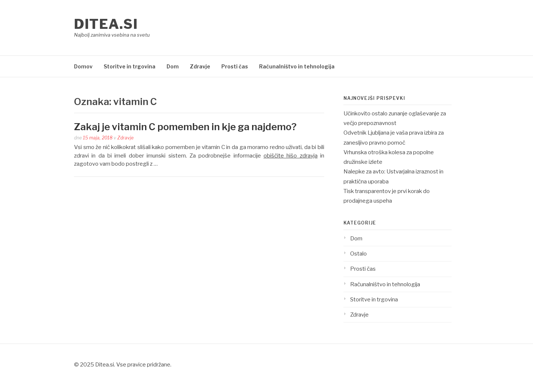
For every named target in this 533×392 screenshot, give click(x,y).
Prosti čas (235, 66)
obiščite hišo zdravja (291, 156)
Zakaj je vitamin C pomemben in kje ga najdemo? (185, 127)
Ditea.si (106, 24)
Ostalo (358, 254)
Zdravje (200, 66)
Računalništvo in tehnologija (297, 66)
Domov (83, 66)
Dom (173, 66)
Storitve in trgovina (130, 66)
